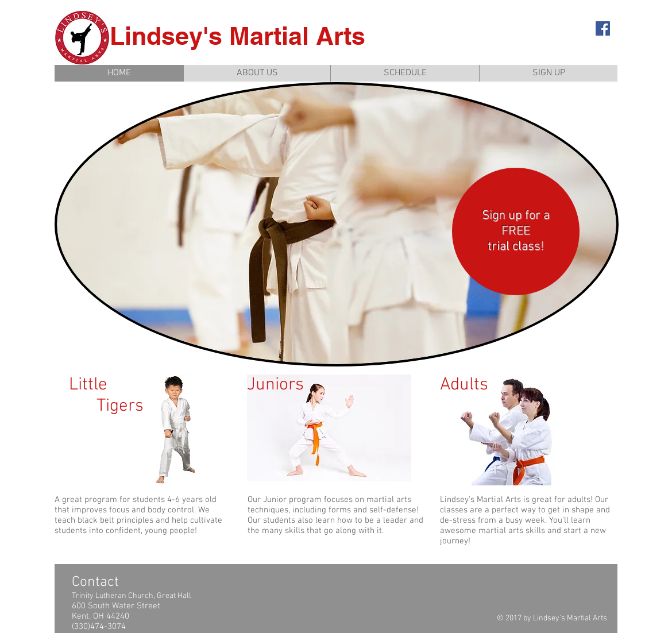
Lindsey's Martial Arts (237, 36)
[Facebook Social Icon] (603, 28)
